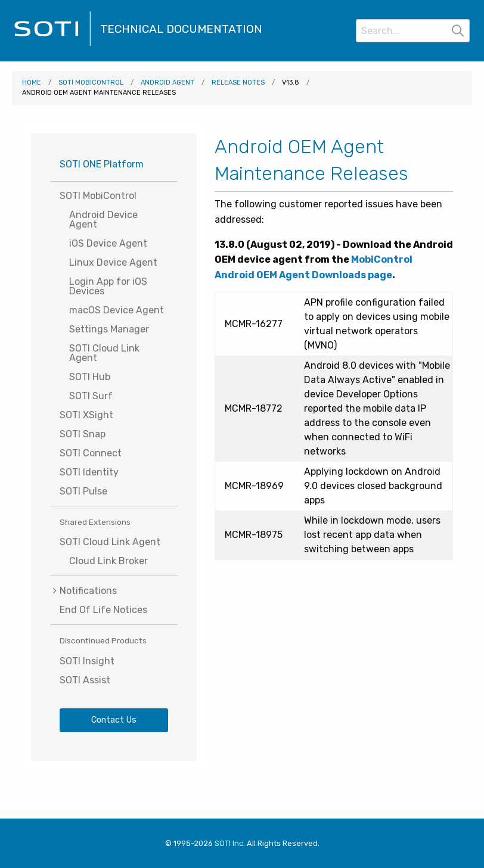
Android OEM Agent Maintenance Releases (99, 93)
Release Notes (238, 83)
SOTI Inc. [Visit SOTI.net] (230, 843)
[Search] (413, 31)
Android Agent (167, 83)
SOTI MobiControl (91, 83)
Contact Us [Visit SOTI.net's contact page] (114, 720)
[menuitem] (114, 591)
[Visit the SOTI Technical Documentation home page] (52, 44)
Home (32, 83)
